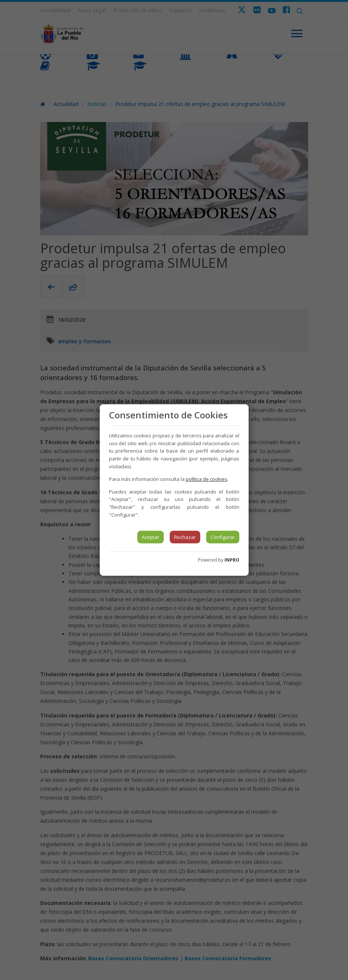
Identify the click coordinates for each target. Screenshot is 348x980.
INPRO (232, 560)
